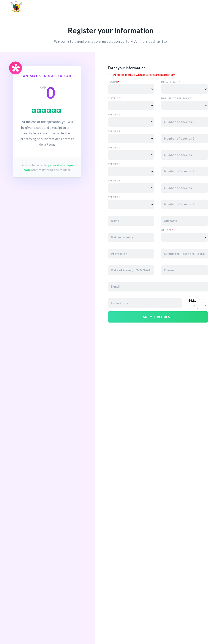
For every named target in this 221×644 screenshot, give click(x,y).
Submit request (158, 317)
